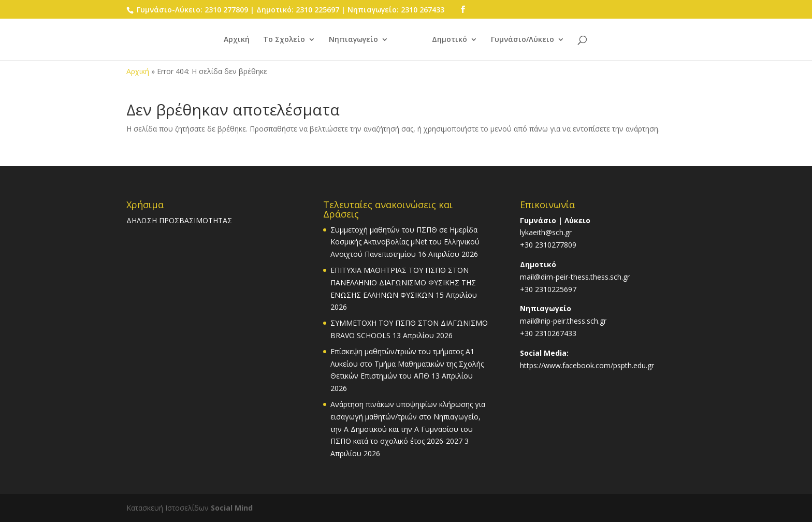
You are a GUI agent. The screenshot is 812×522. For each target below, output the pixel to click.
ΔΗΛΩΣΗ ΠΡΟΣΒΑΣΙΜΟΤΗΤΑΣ (179, 220)
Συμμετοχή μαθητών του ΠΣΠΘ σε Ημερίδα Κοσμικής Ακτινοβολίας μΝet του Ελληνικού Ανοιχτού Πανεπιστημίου (405, 242)
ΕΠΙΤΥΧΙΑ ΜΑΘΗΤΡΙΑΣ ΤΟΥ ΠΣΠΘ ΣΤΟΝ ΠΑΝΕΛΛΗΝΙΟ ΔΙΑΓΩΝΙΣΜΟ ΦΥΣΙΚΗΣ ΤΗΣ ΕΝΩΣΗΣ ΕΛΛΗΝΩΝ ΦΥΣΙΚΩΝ (403, 282)
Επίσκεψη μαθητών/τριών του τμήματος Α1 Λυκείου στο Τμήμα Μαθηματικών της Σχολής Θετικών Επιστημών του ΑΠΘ (407, 364)
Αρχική (237, 40)
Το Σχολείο (284, 40)
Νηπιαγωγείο (353, 40)
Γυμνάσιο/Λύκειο (523, 40)
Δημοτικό (450, 40)
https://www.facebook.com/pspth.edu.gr (587, 365)
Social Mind (232, 508)
